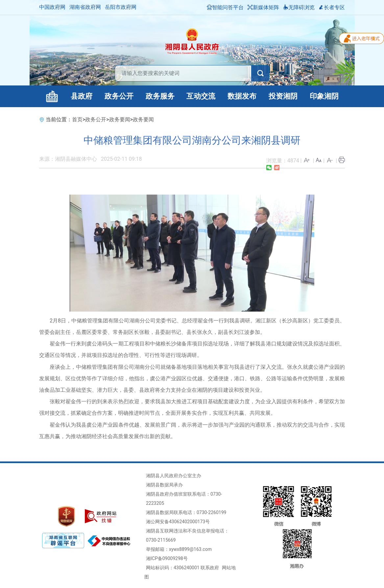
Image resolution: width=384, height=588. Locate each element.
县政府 (82, 96)
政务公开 (119, 96)
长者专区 (332, 7)
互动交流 (201, 96)
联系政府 (210, 568)
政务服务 (160, 96)
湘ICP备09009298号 (167, 558)
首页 (77, 119)
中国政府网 (52, 7)
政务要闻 (120, 119)
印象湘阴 (324, 96)
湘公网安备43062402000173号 (178, 522)
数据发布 (242, 96)
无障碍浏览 (299, 7)
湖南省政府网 (85, 7)
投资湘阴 (283, 96)
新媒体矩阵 (263, 7)
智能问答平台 (225, 7)
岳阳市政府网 (121, 7)
